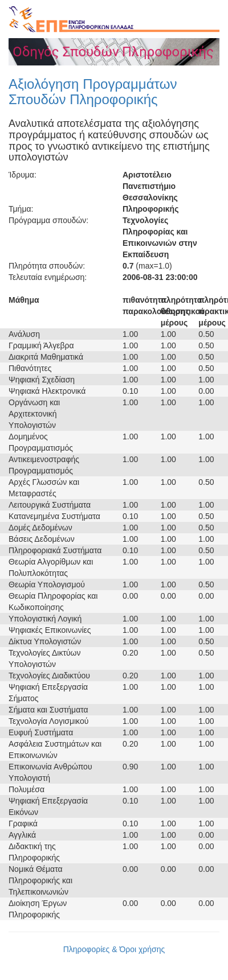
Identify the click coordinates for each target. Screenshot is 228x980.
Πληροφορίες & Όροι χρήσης (114, 949)
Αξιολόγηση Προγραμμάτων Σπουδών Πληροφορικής (93, 91)
